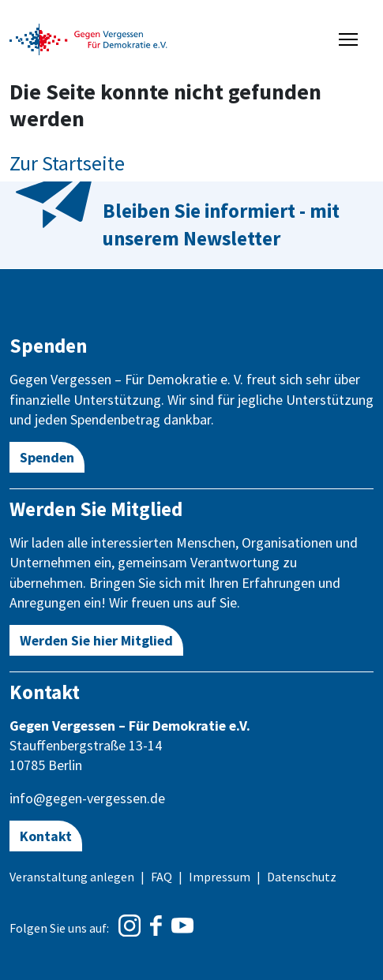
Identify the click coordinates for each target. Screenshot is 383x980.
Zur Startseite (67, 163)
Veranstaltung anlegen (72, 877)
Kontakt (46, 836)
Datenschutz (302, 877)
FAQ (161, 877)
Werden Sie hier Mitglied (96, 640)
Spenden (47, 457)
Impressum (220, 877)
